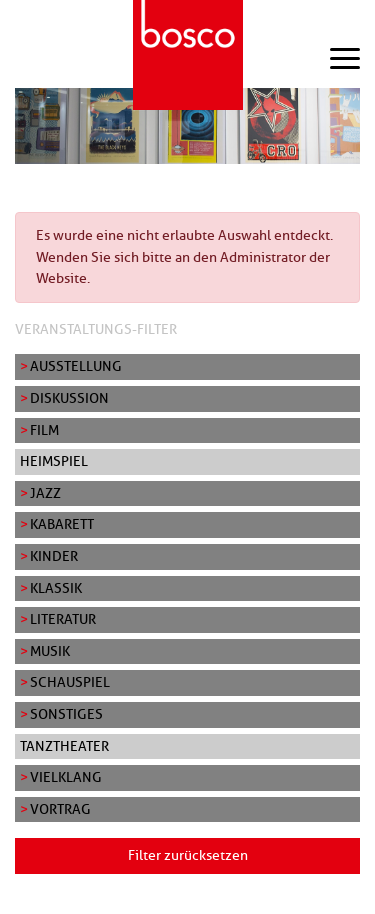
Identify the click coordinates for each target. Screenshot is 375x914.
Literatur (63, 619)
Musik (50, 651)
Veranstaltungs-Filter (96, 329)
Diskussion (69, 398)
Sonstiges (66, 714)
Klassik (56, 588)
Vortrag (60, 809)
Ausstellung (76, 366)
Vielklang (66, 777)
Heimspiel (54, 461)
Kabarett (62, 524)
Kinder (54, 556)
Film (44, 430)
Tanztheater (64, 746)
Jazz (45, 493)
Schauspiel (70, 682)
